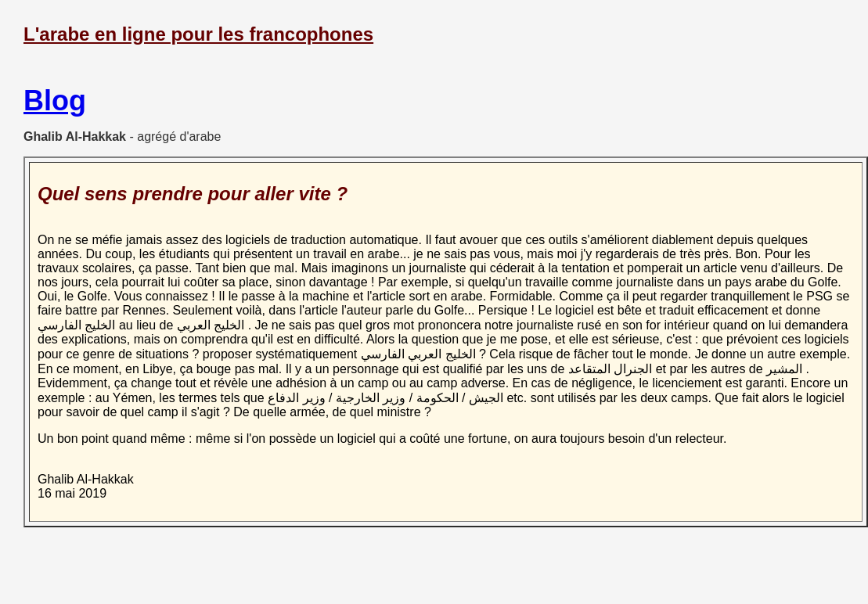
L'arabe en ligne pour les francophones (198, 34)
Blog (55, 101)
